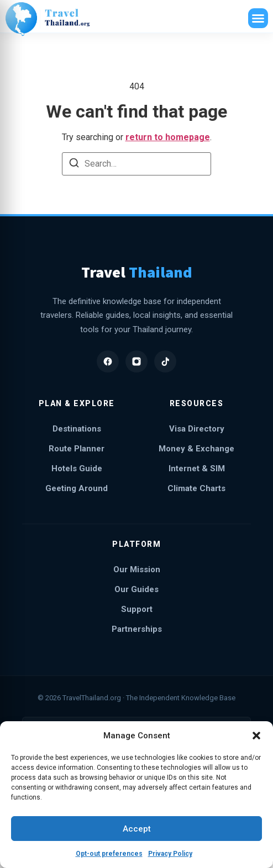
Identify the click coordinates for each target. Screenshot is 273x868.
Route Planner (77, 449)
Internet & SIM (197, 468)
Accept (137, 829)
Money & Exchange (196, 449)
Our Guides (136, 589)
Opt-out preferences (109, 854)
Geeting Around (77, 488)
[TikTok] (165, 361)
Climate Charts (196, 488)
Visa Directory (197, 429)
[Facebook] (108, 361)
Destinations (77, 429)
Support (137, 609)
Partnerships (137, 629)
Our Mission (137, 569)
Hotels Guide (77, 468)
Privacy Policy (170, 854)
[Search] (74, 165)
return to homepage (168, 137)
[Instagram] (136, 361)
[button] (256, 736)
